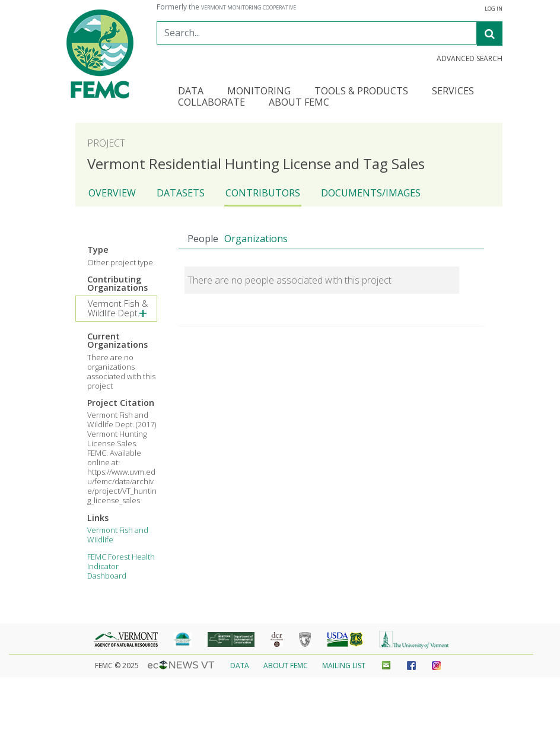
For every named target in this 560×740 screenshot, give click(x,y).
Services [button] (453, 92)
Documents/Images (371, 193)
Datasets (181, 193)
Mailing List (344, 666)
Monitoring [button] (259, 92)
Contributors (263, 193)
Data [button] (191, 92)
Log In (494, 9)
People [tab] (203, 239)
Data (240, 666)
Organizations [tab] (256, 239)
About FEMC (286, 666)
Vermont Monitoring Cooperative (249, 8)
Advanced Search (470, 59)
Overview (112, 193)
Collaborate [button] (211, 103)
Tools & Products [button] (361, 92)
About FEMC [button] (299, 103)
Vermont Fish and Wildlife (118, 535)
